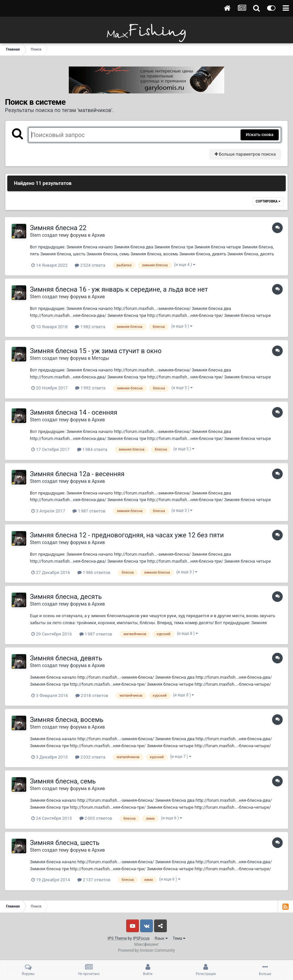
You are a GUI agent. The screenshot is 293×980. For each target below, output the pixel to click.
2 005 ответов (96, 818)
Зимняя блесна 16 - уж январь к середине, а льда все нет (119, 289)
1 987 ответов (89, 511)
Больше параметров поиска (245, 154)
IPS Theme (117, 938)
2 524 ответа (90, 265)
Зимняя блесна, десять (66, 597)
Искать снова (260, 135)
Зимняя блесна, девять (66, 658)
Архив (98, 235)
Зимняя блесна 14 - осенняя (74, 412)
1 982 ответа (90, 327)
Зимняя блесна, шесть (65, 843)
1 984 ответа (92, 449)
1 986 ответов (94, 572)
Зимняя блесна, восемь (67, 720)
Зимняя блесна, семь (63, 781)
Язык (161, 938)
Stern (35, 235)
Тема (179, 938)
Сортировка (268, 201)
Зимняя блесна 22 (58, 228)
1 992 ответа (90, 388)
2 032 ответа (90, 757)
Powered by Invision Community (147, 950)
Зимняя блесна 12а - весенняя (77, 474)
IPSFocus (141, 938)
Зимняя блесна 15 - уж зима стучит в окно (96, 351)
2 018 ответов (92, 696)
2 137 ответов (94, 880)
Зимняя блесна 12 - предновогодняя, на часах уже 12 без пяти (127, 535)
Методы (100, 358)
